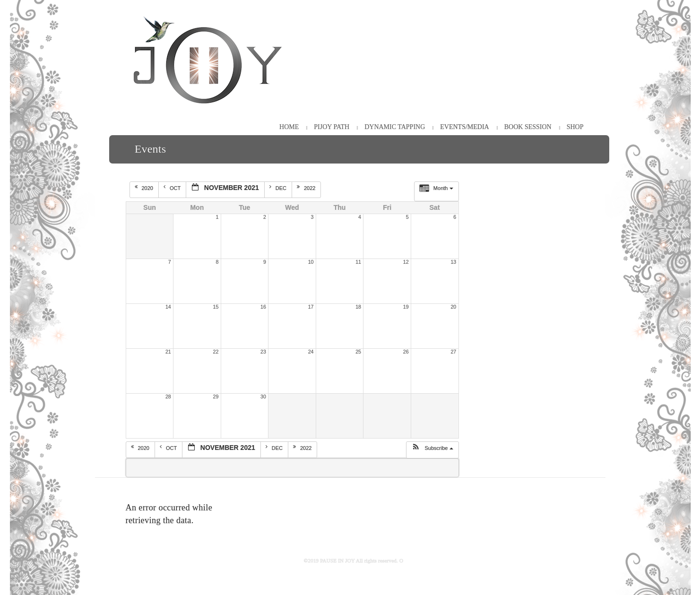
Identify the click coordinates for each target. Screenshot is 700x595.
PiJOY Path (332, 127)
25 (358, 352)
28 (168, 397)
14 (168, 307)
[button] (432, 450)
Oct (173, 188)
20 (453, 307)
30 (263, 397)
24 (311, 352)
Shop (575, 127)
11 (358, 262)
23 (263, 352)
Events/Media (464, 127)
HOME (289, 127)
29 (216, 397)
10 (311, 262)
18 (358, 307)
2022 (307, 188)
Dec (279, 188)
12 (406, 262)
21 (168, 352)
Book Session (528, 127)
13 (453, 262)
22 (216, 352)
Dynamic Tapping (395, 127)
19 (406, 307)
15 (216, 307)
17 (311, 307)
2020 (145, 188)
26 (406, 352)
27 (453, 352)
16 (263, 307)
